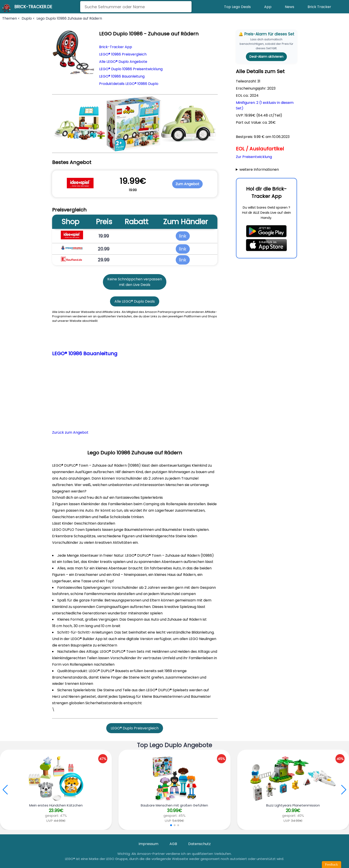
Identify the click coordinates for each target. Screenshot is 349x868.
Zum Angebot (187, 184)
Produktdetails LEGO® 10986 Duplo (129, 84)
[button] (344, 790)
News (290, 7)
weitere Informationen (259, 169)
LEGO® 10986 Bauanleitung (122, 76)
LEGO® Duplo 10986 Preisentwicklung (131, 69)
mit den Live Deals (135, 285)
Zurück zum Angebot (70, 432)
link (183, 236)
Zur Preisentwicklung (254, 157)
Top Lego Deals (237, 7)
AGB (173, 844)
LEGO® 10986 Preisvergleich (123, 54)
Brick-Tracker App (116, 47)
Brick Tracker (319, 7)
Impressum (148, 844)
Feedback (332, 864)
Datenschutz (199, 844)
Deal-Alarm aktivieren (266, 57)
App (268, 7)
